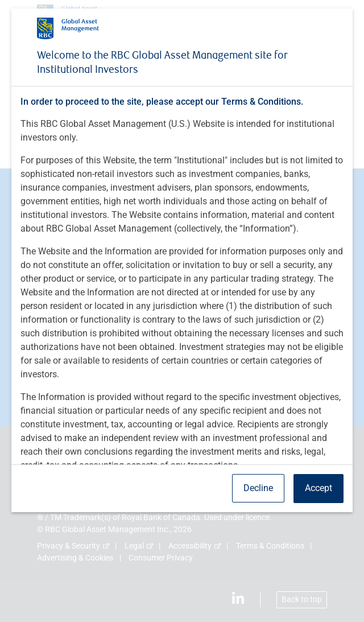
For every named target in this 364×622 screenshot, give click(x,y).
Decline (258, 488)
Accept (318, 488)
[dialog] (182, 311)
